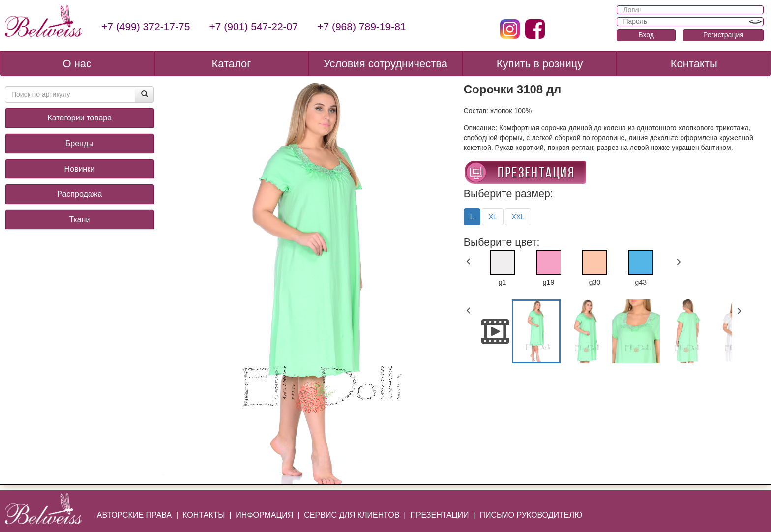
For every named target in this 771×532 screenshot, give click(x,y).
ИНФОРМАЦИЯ (264, 515)
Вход (646, 35)
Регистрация (723, 35)
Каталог (231, 64)
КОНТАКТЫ (204, 515)
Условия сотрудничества (385, 64)
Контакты (694, 64)
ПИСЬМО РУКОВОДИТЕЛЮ (531, 515)
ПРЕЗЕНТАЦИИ (439, 515)
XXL (518, 217)
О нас (77, 64)
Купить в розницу (540, 64)
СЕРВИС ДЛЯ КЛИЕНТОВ (352, 515)
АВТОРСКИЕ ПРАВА (134, 515)
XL (492, 217)
